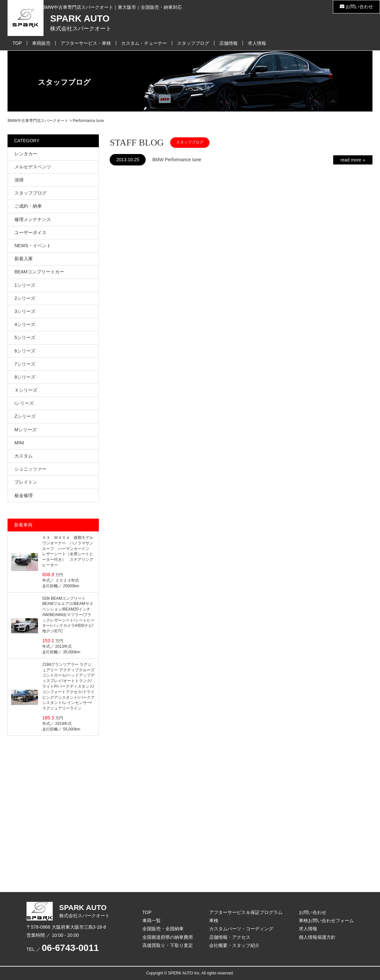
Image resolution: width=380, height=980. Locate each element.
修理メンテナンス (33, 219)
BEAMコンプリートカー (39, 272)
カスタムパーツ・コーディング (241, 929)
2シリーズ (25, 298)
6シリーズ (25, 351)
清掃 (19, 180)
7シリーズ (25, 364)
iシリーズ (24, 403)
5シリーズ (25, 337)
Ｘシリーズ (26, 390)
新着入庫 (24, 259)
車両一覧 (152, 920)
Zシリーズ (25, 416)
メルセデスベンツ (33, 167)
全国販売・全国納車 (163, 929)
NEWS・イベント (33, 246)
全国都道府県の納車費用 (168, 937)
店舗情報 (228, 43)
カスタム (24, 456)
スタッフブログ (193, 43)
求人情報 (257, 43)
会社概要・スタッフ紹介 (234, 945)
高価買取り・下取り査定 (168, 945)
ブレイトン (26, 482)
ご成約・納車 (28, 206)
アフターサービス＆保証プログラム (246, 912)
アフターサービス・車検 (86, 43)
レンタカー (26, 154)
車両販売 (41, 43)
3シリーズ (25, 311)
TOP (17, 43)
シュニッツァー (30, 469)
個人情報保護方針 (317, 937)
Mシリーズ (26, 430)
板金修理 (24, 495)
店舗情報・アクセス (230, 937)
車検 (214, 920)
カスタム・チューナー (144, 43)
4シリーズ (25, 324)
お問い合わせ (356, 7)
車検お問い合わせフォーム (326, 920)
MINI (19, 443)
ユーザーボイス (30, 232)
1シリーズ (25, 285)
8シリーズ (25, 377)
